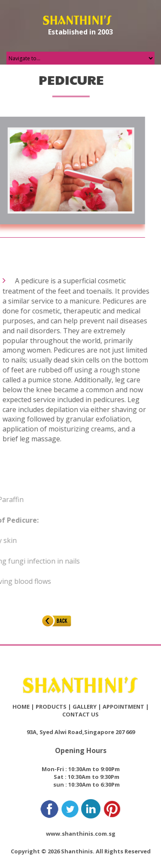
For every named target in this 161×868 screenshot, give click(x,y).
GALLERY (85, 707)
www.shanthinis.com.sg (81, 834)
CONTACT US (80, 714)
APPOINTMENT (123, 707)
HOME (21, 707)
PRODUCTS (51, 707)
